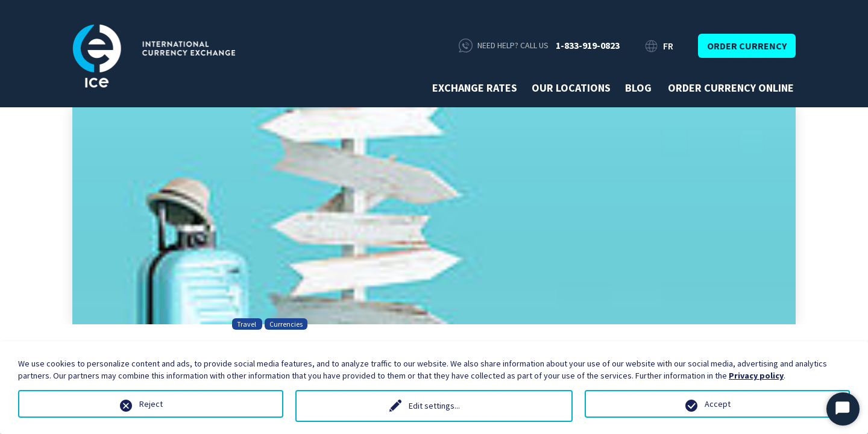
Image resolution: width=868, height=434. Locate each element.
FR (668, 46)
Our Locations (571, 88)
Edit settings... (434, 406)
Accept (718, 404)
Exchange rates (475, 88)
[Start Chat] (843, 409)
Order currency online (731, 88)
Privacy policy (756, 376)
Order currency (747, 46)
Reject (151, 404)
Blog (638, 88)
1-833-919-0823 (588, 45)
